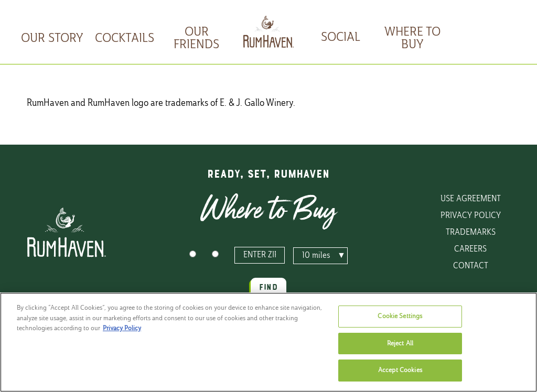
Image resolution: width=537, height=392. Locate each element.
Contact (471, 266)
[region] (268, 342)
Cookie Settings (400, 316)
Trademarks (471, 233)
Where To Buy (412, 39)
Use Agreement (471, 199)
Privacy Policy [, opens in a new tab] (122, 328)
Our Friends (196, 39)
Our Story (52, 39)
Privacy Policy (471, 216)
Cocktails (125, 39)
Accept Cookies (400, 370)
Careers (470, 249)
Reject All (400, 344)
